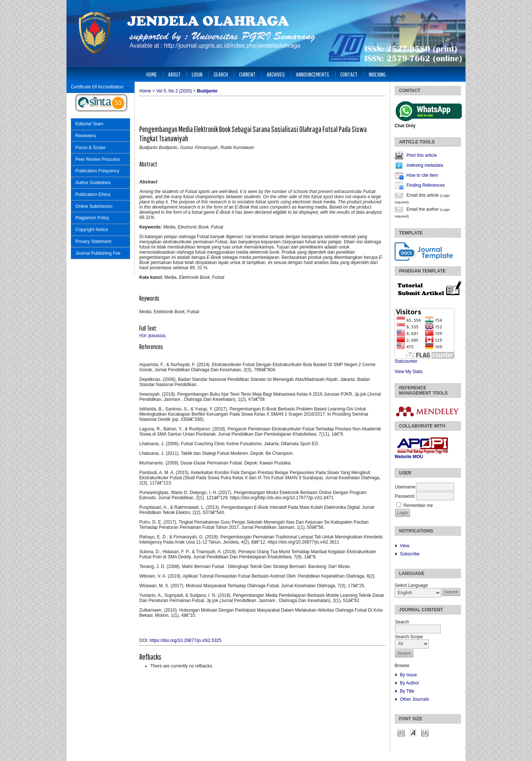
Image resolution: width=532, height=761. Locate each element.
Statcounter (406, 361)
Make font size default (413, 732)
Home (152, 74)
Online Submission (94, 206)
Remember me (418, 505)
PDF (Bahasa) (152, 336)
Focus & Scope (90, 148)
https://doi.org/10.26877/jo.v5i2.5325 (185, 640)
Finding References (426, 185)
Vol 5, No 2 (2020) (174, 91)
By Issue (408, 675)
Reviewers (86, 136)
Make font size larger (425, 732)
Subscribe (410, 554)
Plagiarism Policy (92, 218)
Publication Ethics (93, 195)
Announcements (313, 74)
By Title (407, 691)
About (174, 74)
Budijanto (207, 91)
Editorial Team (89, 124)
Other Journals (414, 699)
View (405, 546)
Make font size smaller (401, 732)
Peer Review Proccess (98, 159)
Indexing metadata (425, 165)
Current (247, 74)
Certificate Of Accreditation (97, 87)
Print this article (422, 155)
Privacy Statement (93, 241)
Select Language (411, 585)
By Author (409, 683)
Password (405, 496)
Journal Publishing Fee (98, 253)
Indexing (377, 74)
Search (221, 74)
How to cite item (422, 175)
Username (405, 487)
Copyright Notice (92, 230)
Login (197, 74)
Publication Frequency (97, 171)
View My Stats (409, 372)
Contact (349, 74)
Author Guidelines (93, 183)
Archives (276, 74)
